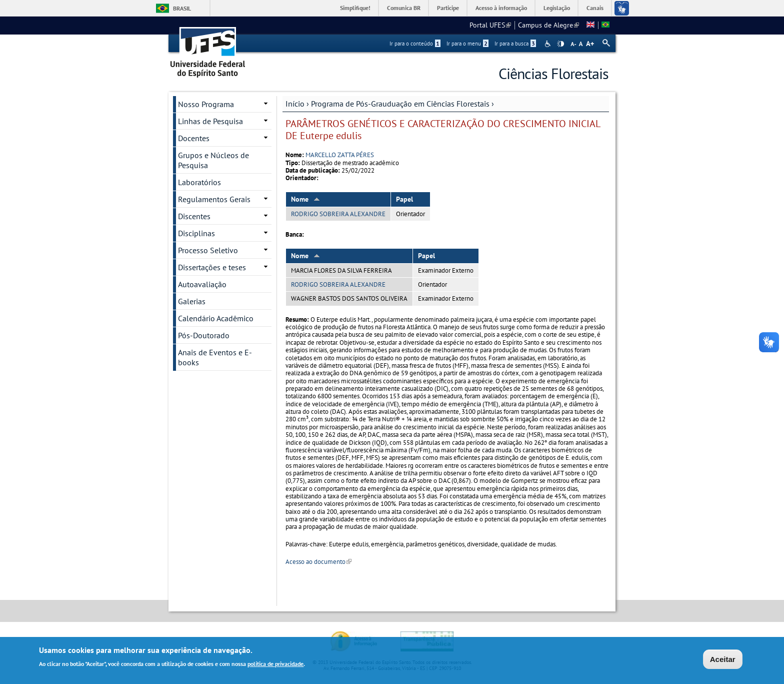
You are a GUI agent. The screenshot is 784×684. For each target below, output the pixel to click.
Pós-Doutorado (204, 335)
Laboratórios (199, 182)
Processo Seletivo (208, 250)
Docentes (194, 138)
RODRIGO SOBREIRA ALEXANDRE (338, 214)
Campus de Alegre (548, 25)
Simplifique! (355, 8)
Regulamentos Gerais (214, 199)
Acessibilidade (549, 44)
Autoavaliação (202, 284)
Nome (305, 199)
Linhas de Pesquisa (210, 121)
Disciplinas (196, 233)
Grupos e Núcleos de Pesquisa (213, 160)
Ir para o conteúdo (415, 44)
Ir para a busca (515, 44)
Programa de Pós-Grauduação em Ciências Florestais (400, 104)
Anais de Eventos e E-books (215, 357)
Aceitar (723, 661)
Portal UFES (490, 25)
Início (295, 104)
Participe (448, 8)
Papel (404, 199)
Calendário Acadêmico (216, 318)
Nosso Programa (206, 104)
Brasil (182, 8)
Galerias (192, 301)
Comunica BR (404, 8)
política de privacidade (275, 665)
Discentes (194, 216)
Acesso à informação (501, 8)
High (560, 44)
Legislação (557, 8)
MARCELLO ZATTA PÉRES (340, 155)
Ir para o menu (467, 44)
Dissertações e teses (212, 267)
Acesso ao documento (318, 562)
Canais (595, 8)
